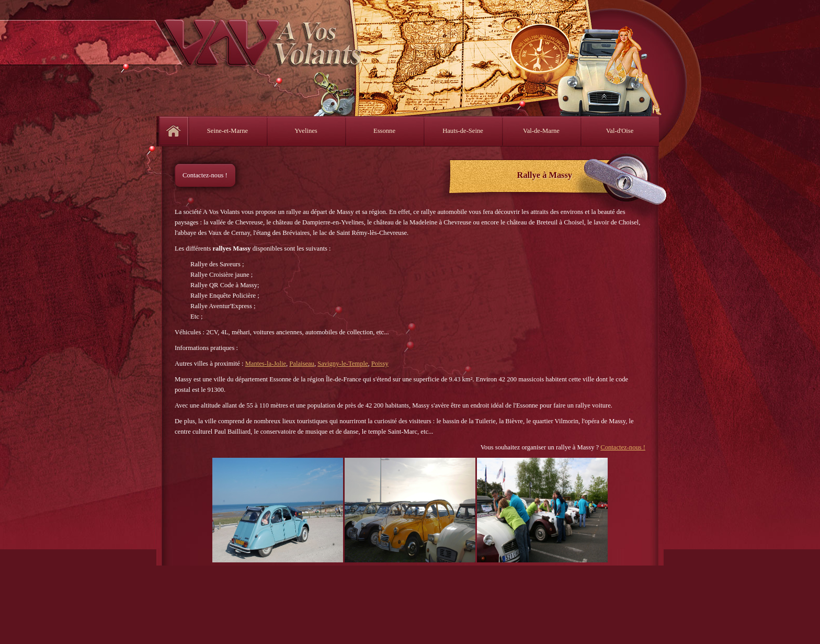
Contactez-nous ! (205, 175)
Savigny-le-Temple (343, 364)
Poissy (380, 364)
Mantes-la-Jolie (266, 364)
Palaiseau (302, 364)
